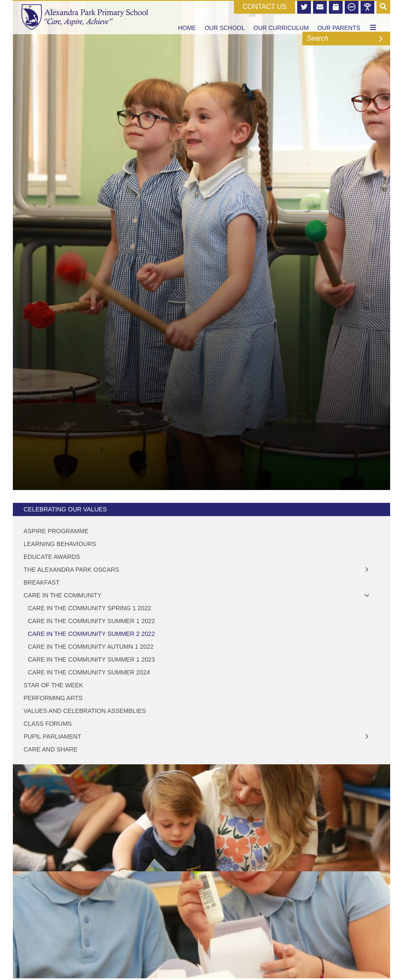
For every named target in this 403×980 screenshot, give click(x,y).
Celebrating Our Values (65, 509)
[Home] (85, 17)
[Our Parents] (339, 17)
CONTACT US (264, 7)
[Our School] (225, 17)
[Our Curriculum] (281, 17)
